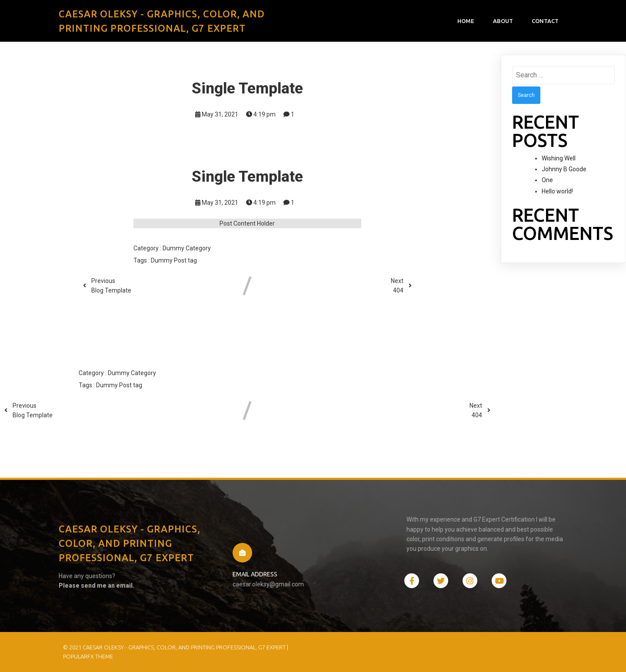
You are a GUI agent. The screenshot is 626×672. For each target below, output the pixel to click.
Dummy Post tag (174, 260)
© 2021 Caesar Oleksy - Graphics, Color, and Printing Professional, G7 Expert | (176, 647)
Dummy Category (187, 248)
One (547, 180)
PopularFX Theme (88, 656)
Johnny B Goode (564, 169)
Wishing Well (559, 158)
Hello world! (557, 191)
